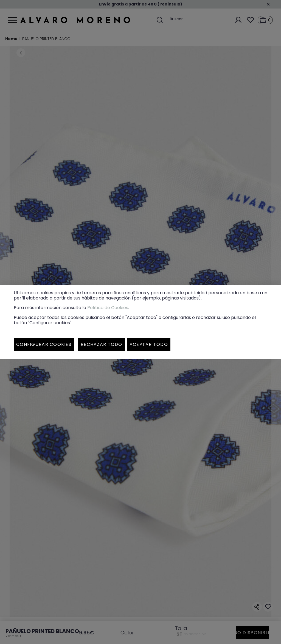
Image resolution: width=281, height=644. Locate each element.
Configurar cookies (44, 344)
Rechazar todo (102, 344)
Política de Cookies (108, 308)
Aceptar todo (149, 344)
